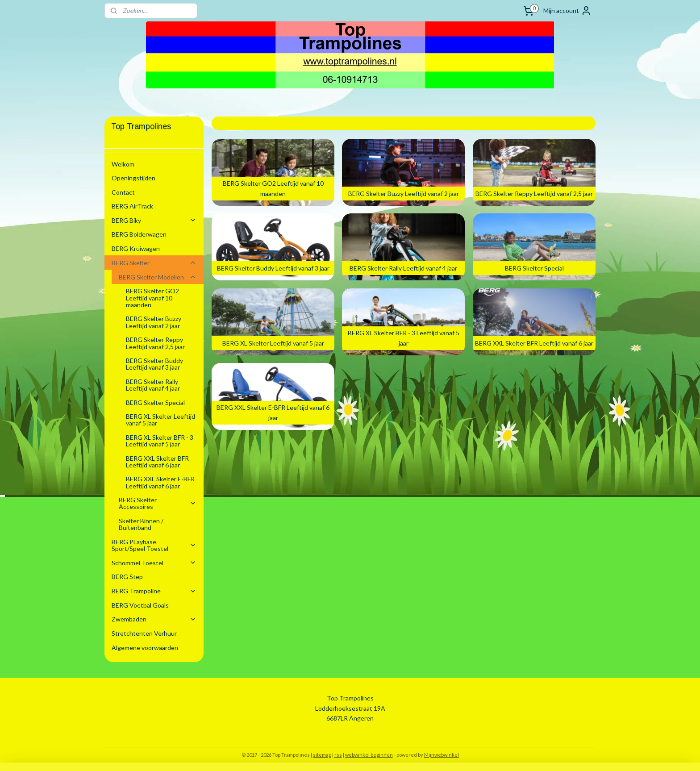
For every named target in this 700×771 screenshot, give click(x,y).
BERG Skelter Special (155, 402)
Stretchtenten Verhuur (144, 633)
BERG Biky (154, 220)
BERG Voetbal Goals (140, 605)
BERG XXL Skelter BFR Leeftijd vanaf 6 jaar (157, 462)
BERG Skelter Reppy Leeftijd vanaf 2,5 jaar (155, 343)
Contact (123, 192)
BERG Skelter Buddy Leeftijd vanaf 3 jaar (154, 364)
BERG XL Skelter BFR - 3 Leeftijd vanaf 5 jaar (160, 441)
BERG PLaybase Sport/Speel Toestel (154, 545)
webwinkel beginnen (369, 755)
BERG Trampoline (154, 591)
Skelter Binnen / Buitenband (141, 524)
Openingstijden (133, 178)
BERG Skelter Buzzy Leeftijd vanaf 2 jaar (154, 322)
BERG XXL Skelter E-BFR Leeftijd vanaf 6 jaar (160, 482)
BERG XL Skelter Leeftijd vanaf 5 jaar (160, 420)
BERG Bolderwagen (139, 234)
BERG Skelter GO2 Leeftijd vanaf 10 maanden (152, 298)
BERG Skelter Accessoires (158, 503)
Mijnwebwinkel (442, 755)
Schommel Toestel (154, 563)
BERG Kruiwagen (136, 248)
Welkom (123, 164)
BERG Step (127, 577)
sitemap (322, 755)
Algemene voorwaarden (145, 648)
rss (338, 755)
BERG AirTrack (132, 206)
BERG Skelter (154, 263)
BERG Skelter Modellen (158, 277)
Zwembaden (154, 619)
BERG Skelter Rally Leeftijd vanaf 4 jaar (153, 385)
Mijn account (567, 11)
